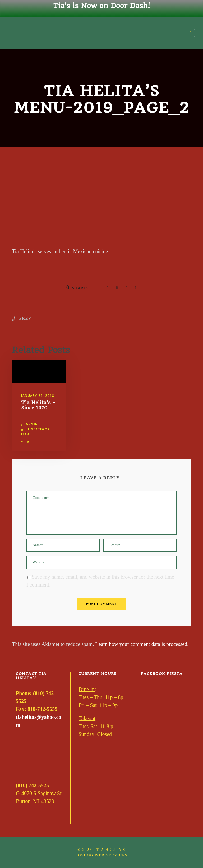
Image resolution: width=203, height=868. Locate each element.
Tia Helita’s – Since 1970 (38, 405)
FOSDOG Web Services (102, 855)
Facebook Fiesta (162, 674)
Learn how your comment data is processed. (142, 644)
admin (32, 424)
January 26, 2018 (38, 396)
